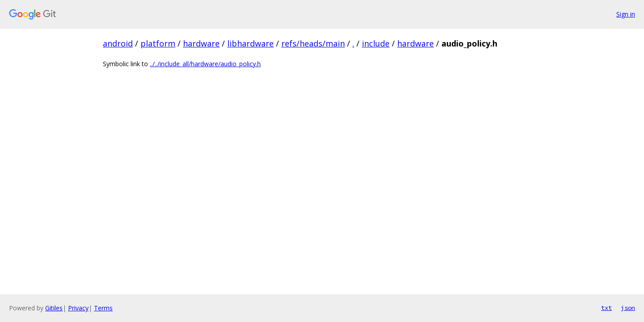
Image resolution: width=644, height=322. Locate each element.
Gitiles (54, 308)
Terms (103, 308)
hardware (201, 43)
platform (158, 43)
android (118, 43)
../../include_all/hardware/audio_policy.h (205, 64)
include (376, 43)
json (628, 308)
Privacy (78, 308)
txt (606, 308)
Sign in (626, 14)
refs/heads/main (313, 43)
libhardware (250, 43)
